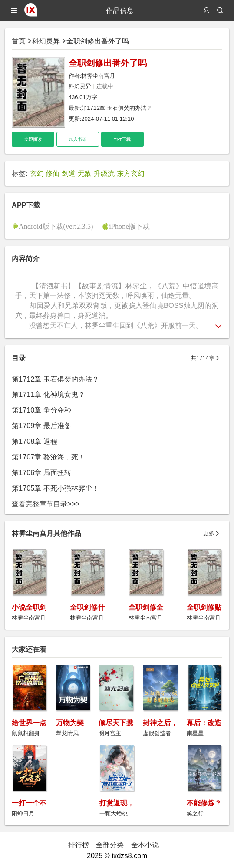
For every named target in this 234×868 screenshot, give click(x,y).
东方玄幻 (131, 173)
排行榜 (79, 845)
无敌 (85, 173)
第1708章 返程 (35, 441)
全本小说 (145, 845)
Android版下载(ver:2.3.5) (56, 226)
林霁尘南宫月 (98, 76)
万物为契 (70, 723)
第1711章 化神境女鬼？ (48, 394)
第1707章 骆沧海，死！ (48, 457)
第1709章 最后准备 (41, 426)
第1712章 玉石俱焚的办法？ (117, 108)
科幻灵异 (46, 41)
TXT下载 (122, 139)
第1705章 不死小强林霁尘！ (55, 488)
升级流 (104, 173)
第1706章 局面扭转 (41, 472)
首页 (19, 41)
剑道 (69, 173)
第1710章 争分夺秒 (41, 410)
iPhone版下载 (129, 226)
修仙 (53, 173)
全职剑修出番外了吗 (98, 41)
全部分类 (110, 845)
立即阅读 (33, 139)
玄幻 (37, 173)
